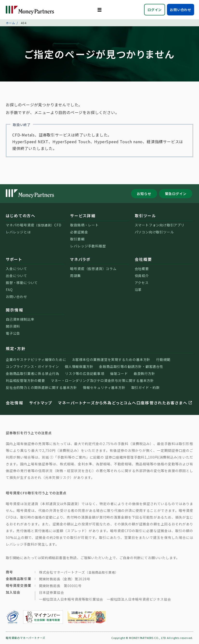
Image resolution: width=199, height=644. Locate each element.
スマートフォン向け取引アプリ (160, 225)
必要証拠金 (79, 232)
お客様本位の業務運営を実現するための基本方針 (111, 359)
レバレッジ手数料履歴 (88, 246)
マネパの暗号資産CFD (34, 225)
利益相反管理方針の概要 (25, 380)
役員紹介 (142, 276)
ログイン (155, 10)
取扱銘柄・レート (84, 225)
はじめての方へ (21, 216)
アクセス (142, 283)
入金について (17, 269)
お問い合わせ (181, 10)
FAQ (9, 290)
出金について (17, 276)
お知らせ (144, 194)
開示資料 (13, 326)
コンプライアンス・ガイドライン (32, 366)
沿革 (138, 290)
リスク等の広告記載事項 (85, 373)
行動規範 (163, 359)
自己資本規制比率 (20, 319)
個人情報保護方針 (79, 366)
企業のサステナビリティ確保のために (36, 359)
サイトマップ (41, 403)
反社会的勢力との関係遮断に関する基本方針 (41, 387)
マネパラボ (80, 259)
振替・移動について (22, 283)
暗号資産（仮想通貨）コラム (93, 269)
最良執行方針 (144, 373)
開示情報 (15, 310)
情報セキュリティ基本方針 (104, 387)
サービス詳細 (83, 216)
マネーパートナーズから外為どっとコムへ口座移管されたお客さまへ (125, 403)
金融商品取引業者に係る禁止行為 (33, 373)
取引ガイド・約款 (146, 387)
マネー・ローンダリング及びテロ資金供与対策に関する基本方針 (102, 380)
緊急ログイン (176, 194)
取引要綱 (77, 239)
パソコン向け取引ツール (154, 232)
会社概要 (143, 259)
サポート (14, 259)
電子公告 (13, 333)
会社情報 (15, 403)
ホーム (10, 23)
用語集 (75, 276)
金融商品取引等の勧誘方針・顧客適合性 (131, 366)
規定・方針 (16, 348)
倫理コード (119, 373)
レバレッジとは (18, 232)
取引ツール (145, 216)
